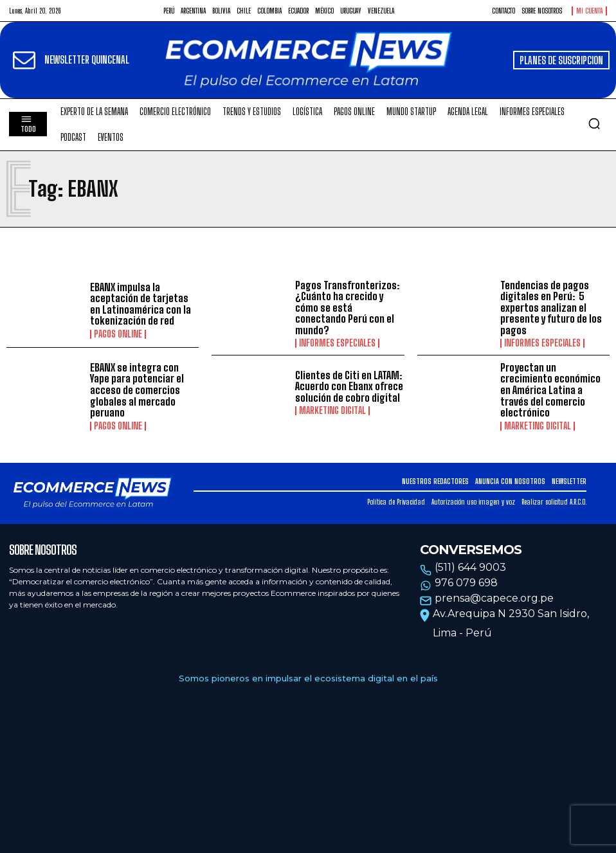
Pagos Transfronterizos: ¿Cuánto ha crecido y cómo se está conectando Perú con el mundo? (347, 308)
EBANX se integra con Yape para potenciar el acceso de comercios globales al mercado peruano (137, 390)
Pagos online (118, 334)
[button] (594, 123)
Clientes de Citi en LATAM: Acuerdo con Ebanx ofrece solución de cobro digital (349, 386)
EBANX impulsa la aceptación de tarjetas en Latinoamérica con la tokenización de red (140, 304)
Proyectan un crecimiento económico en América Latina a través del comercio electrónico (550, 390)
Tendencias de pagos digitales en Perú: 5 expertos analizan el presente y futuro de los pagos (551, 308)
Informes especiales (337, 343)
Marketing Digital (332, 411)
